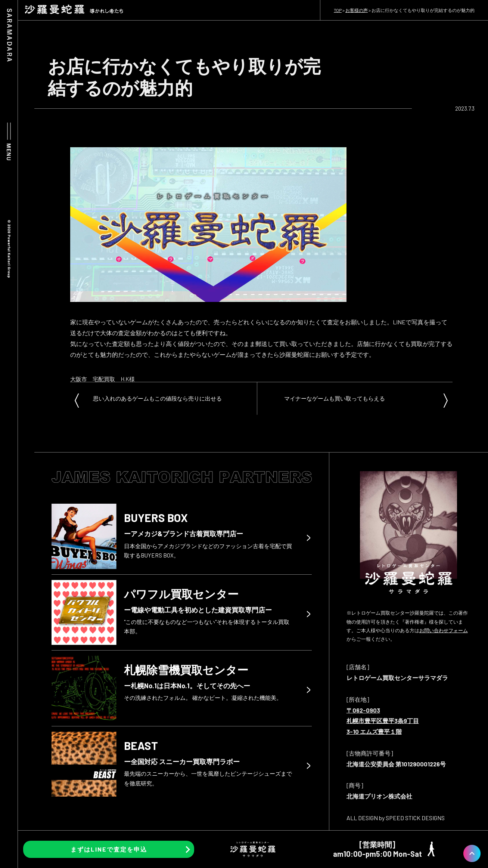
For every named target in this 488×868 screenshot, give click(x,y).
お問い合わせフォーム (444, 630)
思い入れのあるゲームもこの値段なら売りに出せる (157, 398)
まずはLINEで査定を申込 (109, 849)
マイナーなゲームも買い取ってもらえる (335, 398)
